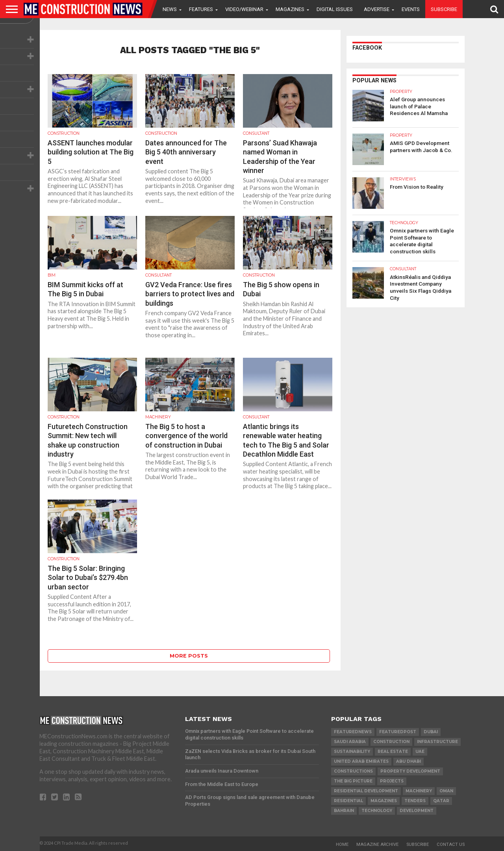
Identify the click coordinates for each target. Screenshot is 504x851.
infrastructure (437, 742)
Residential (348, 801)
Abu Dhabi (409, 761)
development (417, 811)
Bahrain (344, 811)
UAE (420, 752)
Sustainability (352, 752)
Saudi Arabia (350, 742)
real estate (393, 752)
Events (411, 9)
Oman (446, 791)
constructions (353, 771)
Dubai (431, 732)
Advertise (377, 9)
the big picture (353, 781)
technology (377, 811)
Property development (410, 771)
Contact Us (451, 844)
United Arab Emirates (361, 761)
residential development (366, 791)
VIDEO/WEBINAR (244, 9)
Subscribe (444, 9)
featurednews (353, 732)
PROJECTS (392, 781)
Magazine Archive (377, 844)
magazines (384, 801)
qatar (441, 801)
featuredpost (398, 732)
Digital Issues (335, 9)
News (170, 9)
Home (342, 844)
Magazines (290, 9)
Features (201, 9)
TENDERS (415, 801)
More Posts (189, 656)
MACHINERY (419, 791)
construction (391, 742)
